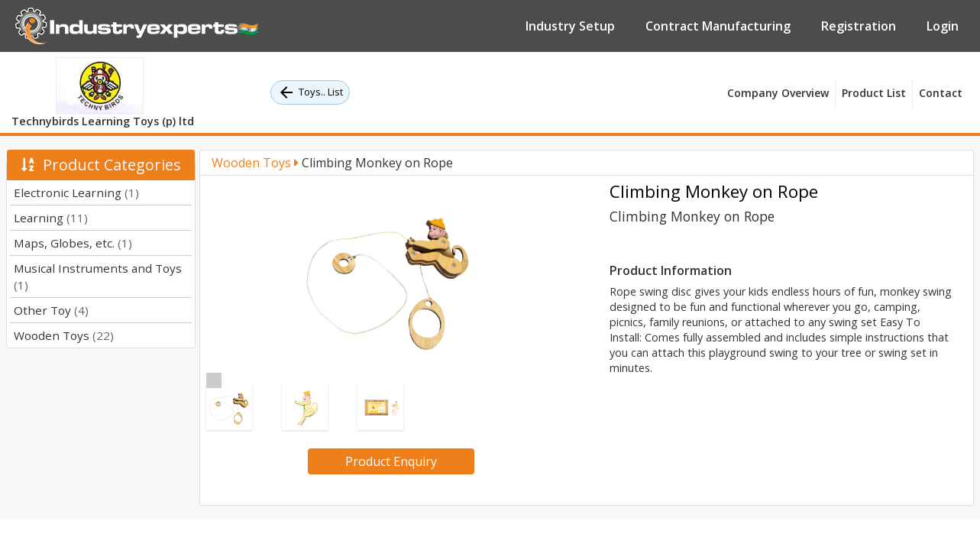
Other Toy (51, 310)
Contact (941, 93)
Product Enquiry (391, 461)
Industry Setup (570, 26)
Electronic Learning (76, 192)
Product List (874, 93)
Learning (51, 218)
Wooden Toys (64, 335)
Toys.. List (310, 92)
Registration (859, 26)
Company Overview (778, 93)
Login (943, 26)
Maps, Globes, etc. (73, 243)
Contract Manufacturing (718, 26)
